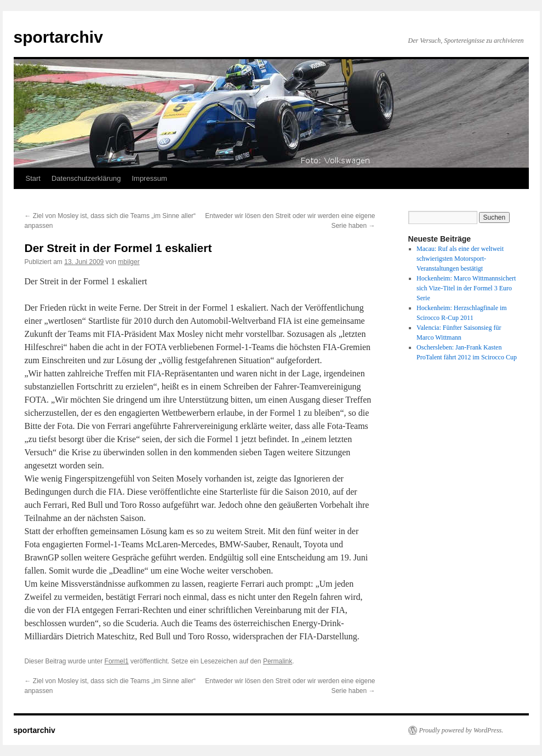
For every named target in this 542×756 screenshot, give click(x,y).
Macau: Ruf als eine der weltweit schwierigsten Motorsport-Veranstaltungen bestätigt (460, 259)
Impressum (149, 178)
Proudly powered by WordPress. (461, 730)
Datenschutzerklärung (86, 178)
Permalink (278, 661)
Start (33, 178)
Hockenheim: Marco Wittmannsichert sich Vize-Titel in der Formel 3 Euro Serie (466, 288)
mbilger (129, 262)
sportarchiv (58, 37)
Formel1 (117, 661)
